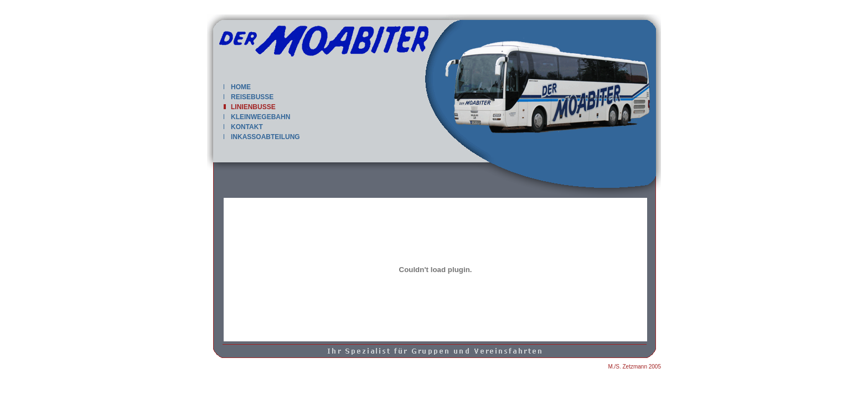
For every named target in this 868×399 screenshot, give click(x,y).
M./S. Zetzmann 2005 (634, 367)
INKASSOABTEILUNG (262, 137)
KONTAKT (243, 127)
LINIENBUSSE (250, 107)
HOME (237, 87)
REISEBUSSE (249, 97)
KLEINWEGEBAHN (257, 117)
